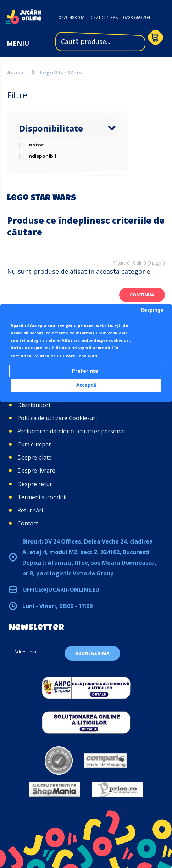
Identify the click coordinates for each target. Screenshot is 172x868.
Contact (28, 523)
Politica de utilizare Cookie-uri (57, 418)
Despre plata (35, 457)
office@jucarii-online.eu (61, 590)
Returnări (30, 510)
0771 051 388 (104, 18)
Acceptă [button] (86, 385)
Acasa (15, 73)
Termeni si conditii (42, 497)
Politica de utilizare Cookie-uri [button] (65, 356)
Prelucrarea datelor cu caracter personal (71, 431)
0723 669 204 (137, 18)
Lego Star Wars (61, 73)
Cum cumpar (34, 444)
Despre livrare (36, 471)
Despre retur (35, 484)
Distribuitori (34, 405)
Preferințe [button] (85, 371)
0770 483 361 (72, 18)
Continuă (142, 295)
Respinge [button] (152, 310)
